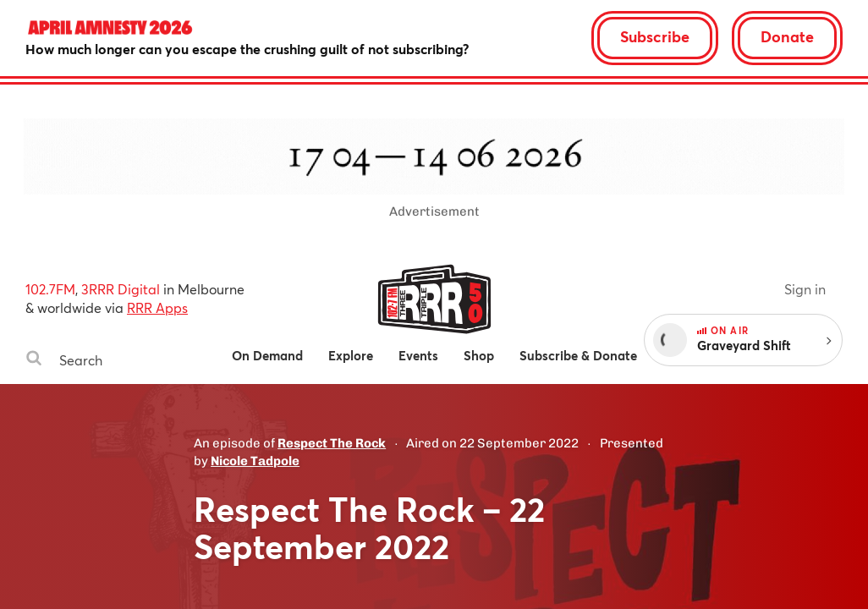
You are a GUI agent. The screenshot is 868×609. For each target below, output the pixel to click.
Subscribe (655, 36)
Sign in (805, 289)
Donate (787, 36)
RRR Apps (157, 307)
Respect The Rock (332, 443)
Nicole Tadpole (255, 461)
